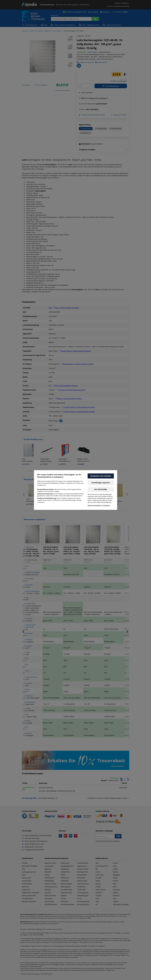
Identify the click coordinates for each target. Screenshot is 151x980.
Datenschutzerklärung (95, 505)
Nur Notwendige (101, 489)
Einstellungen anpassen (101, 483)
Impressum (106, 505)
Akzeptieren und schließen (101, 476)
